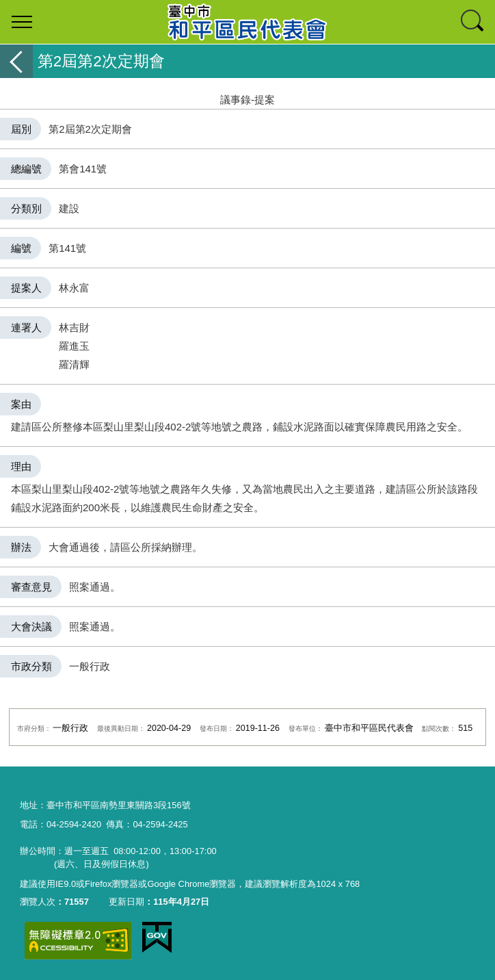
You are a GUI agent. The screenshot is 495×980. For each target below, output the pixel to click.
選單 (22, 22)
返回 (16, 61)
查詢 (473, 22)
